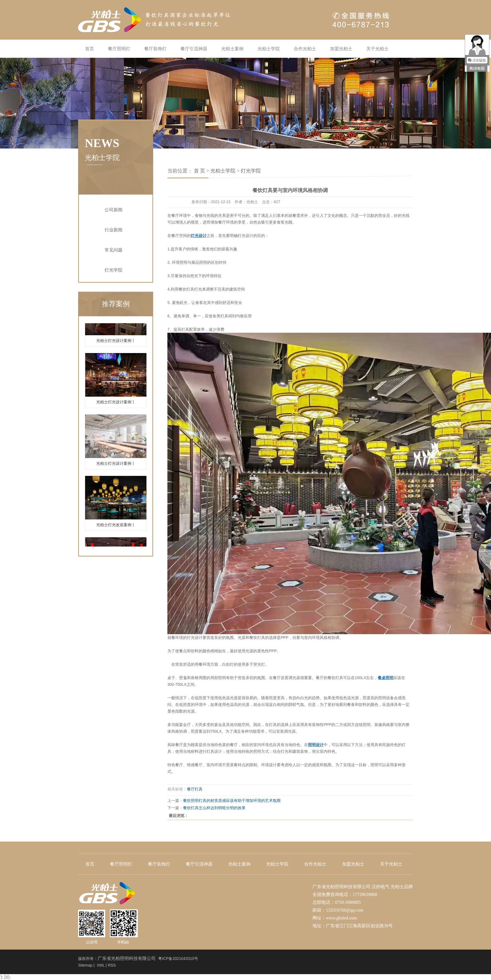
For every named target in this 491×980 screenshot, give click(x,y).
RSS (112, 965)
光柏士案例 (232, 49)
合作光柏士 (305, 49)
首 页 (200, 171)
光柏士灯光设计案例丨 (116, 343)
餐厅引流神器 (194, 49)
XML (101, 965)
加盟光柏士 (341, 49)
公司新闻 (114, 210)
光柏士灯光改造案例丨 (116, 528)
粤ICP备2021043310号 (178, 959)
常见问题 (114, 250)
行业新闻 (114, 230)
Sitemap (85, 965)
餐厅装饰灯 (155, 49)
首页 (90, 49)
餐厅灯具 (195, 789)
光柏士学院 (269, 49)
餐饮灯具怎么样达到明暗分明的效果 (214, 808)
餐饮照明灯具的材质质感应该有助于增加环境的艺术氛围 (232, 801)
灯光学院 (114, 270)
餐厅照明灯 (119, 49)
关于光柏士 (377, 49)
